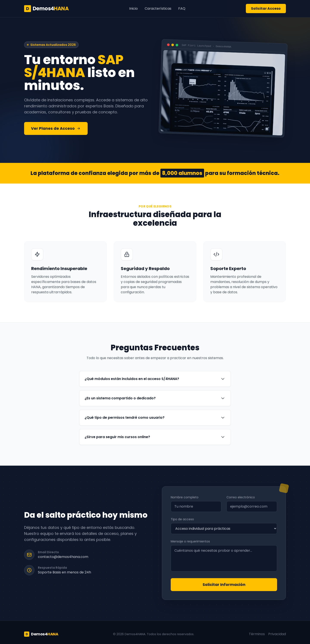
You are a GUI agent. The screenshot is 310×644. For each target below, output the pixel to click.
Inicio (133, 8)
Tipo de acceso (182, 519)
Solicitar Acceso (266, 8)
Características (158, 8)
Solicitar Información (224, 585)
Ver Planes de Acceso (56, 128)
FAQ (182, 8)
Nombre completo (185, 497)
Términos (257, 634)
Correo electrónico (241, 497)
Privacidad (277, 634)
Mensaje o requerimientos (190, 541)
